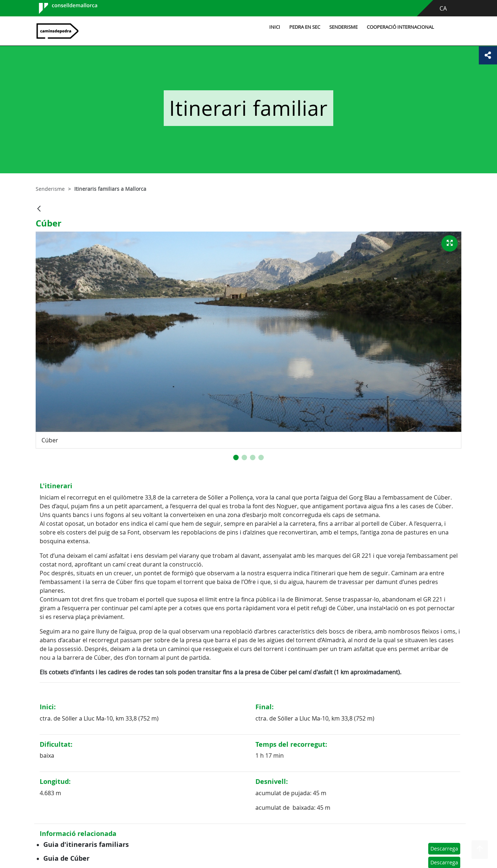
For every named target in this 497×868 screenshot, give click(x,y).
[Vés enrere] (39, 209)
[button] (236, 457)
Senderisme (343, 27)
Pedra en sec (305, 27)
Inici (275, 27)
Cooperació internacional (400, 27)
